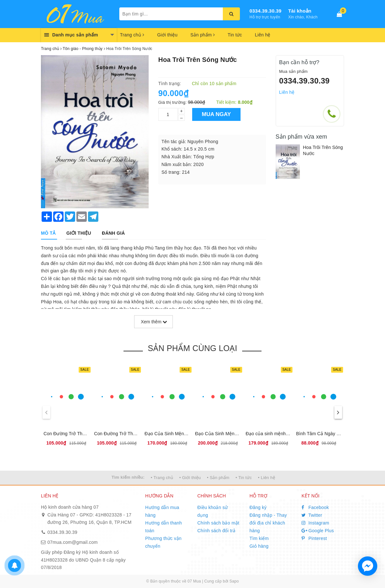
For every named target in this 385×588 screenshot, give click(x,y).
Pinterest (314, 538)
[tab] (48, 233)
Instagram (315, 523)
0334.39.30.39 (266, 11)
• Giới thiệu (190, 478)
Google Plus (318, 531)
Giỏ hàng (259, 546)
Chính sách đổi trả (217, 531)
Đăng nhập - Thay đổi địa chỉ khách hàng (268, 523)
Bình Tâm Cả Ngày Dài (320, 434)
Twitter (312, 515)
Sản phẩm (202, 35)
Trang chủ (132, 35)
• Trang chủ (162, 478)
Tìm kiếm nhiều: (128, 477)
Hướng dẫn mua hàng (162, 511)
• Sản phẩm (218, 478)
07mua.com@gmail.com (73, 542)
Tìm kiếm (259, 538)
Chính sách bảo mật (218, 523)
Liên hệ (263, 35)
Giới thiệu (167, 35)
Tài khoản (300, 11)
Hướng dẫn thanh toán (163, 527)
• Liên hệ (267, 478)
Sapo (234, 581)
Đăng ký (258, 507)
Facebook (315, 507)
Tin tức (235, 35)
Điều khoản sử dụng (212, 511)
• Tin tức (243, 478)
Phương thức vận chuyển (163, 542)
